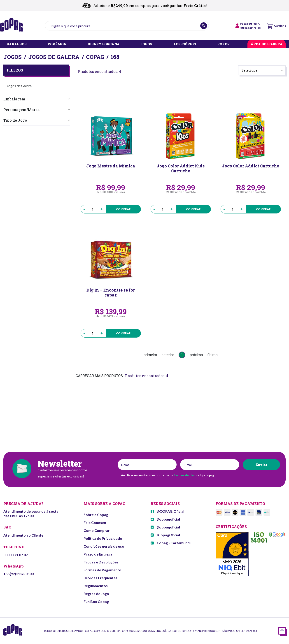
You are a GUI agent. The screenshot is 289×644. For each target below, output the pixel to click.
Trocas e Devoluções (101, 562)
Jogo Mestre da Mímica (111, 166)
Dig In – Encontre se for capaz (111, 292)
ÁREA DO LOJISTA (267, 44)
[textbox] (127, 26)
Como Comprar (97, 530)
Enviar (261, 465)
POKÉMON (57, 44)
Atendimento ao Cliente (23, 535)
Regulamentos (96, 586)
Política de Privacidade (103, 538)
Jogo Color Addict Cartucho (251, 166)
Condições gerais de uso (104, 546)
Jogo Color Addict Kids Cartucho (181, 168)
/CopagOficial (165, 535)
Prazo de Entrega (98, 554)
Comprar (123, 209)
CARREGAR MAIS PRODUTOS (99, 376)
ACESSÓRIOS (185, 44)
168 (115, 57)
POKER (223, 44)
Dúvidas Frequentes (100, 578)
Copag (95, 57)
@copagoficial (165, 519)
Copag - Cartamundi (171, 543)
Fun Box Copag (96, 601)
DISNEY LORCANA (104, 44)
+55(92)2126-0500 (19, 574)
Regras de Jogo (96, 594)
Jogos (13, 57)
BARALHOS (17, 44)
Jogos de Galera (54, 57)
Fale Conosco (95, 522)
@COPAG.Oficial (167, 511)
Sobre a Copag (96, 515)
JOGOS (146, 44)
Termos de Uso (184, 475)
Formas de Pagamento (102, 570)
